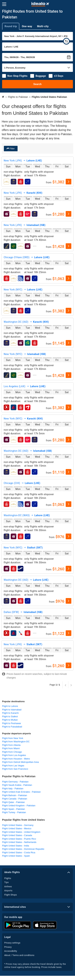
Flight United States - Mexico (17, 828)
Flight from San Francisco (15, 769)
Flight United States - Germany (18, 825)
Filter (12, 149)
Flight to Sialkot (10, 716)
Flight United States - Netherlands (19, 842)
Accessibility (11, 951)
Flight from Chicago (12, 752)
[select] (69, 182)
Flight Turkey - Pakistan (14, 812)
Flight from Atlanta (11, 745)
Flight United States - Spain (16, 856)
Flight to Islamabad (12, 710)
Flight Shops (11, 895)
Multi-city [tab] (43, 26)
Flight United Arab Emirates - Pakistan (21, 792)
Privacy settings (12, 943)
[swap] (66, 41)
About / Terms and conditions (19, 955)
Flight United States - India (16, 846)
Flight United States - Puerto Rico (19, 839)
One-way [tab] (27, 26)
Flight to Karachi (10, 713)
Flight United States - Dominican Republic (23, 849)
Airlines (8, 886)
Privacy (8, 947)
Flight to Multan (10, 720)
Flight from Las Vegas (13, 766)
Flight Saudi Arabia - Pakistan (17, 785)
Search (37, 84)
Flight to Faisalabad (12, 727)
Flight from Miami (11, 748)
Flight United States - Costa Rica (19, 852)
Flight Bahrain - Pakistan (15, 795)
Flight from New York (13, 738)
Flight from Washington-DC (16, 742)
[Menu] (4, 4)
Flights (8, 878)
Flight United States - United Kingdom (21, 832)
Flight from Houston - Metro (16, 759)
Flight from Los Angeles (14, 755)
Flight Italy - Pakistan (13, 789)
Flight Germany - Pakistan (15, 782)
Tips (6, 882)
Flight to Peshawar (12, 723)
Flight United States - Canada (17, 835)
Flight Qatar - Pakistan (13, 802)
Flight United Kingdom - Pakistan (19, 806)
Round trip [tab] (11, 26)
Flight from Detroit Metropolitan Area (20, 762)
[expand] (35, 246)
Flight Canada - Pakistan (15, 799)
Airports (8, 891)
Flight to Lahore (10, 706)
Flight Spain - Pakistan (14, 809)
